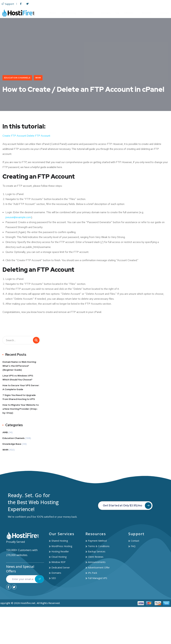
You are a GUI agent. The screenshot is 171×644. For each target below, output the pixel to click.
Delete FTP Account (38, 136)
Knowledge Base (12, 444)
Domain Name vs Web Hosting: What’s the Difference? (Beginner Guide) (19, 366)
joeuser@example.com (18, 217)
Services (131, 13)
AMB (5, 432)
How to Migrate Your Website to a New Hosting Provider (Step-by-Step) (21, 409)
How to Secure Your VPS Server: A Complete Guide (21, 387)
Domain (106, 13)
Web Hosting (70, 13)
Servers (90, 13)
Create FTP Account (14, 136)
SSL (117, 13)
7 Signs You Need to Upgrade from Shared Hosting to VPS (19, 397)
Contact (165, 13)
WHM (38, 78)
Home (53, 13)
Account (148, 13)
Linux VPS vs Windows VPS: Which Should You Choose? (18, 378)
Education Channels (17, 78)
